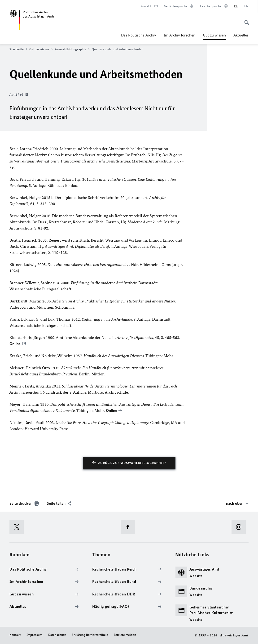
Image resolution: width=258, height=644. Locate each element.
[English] (246, 6)
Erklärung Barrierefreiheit (90, 635)
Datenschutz (57, 635)
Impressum (34, 635)
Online (15, 344)
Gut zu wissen (214, 35)
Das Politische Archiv (139, 35)
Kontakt (15, 635)
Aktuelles (241, 35)
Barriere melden (125, 635)
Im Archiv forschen (179, 35)
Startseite (18, 49)
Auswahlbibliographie (72, 49)
